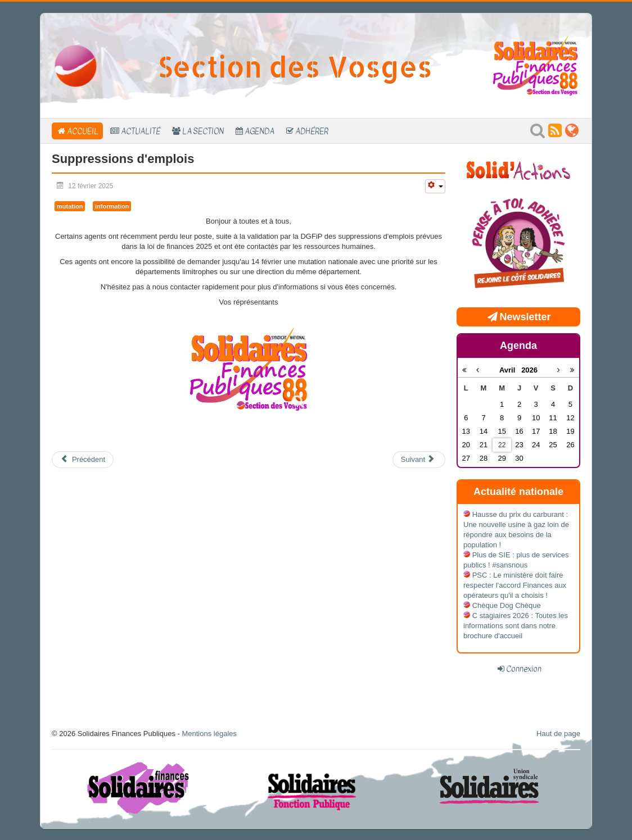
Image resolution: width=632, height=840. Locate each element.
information (112, 206)
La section (203, 131)
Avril (510, 370)
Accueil (83, 131)
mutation (70, 206)
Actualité (141, 131)
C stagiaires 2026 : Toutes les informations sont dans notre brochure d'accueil (516, 626)
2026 (529, 370)
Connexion (524, 669)
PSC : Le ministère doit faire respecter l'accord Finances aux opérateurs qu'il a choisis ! (515, 585)
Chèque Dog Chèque (507, 605)
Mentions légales (209, 734)
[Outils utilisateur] (435, 186)
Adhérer (312, 131)
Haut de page (558, 734)
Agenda (259, 131)
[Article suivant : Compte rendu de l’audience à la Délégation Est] (419, 460)
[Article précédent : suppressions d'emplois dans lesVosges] (83, 460)
